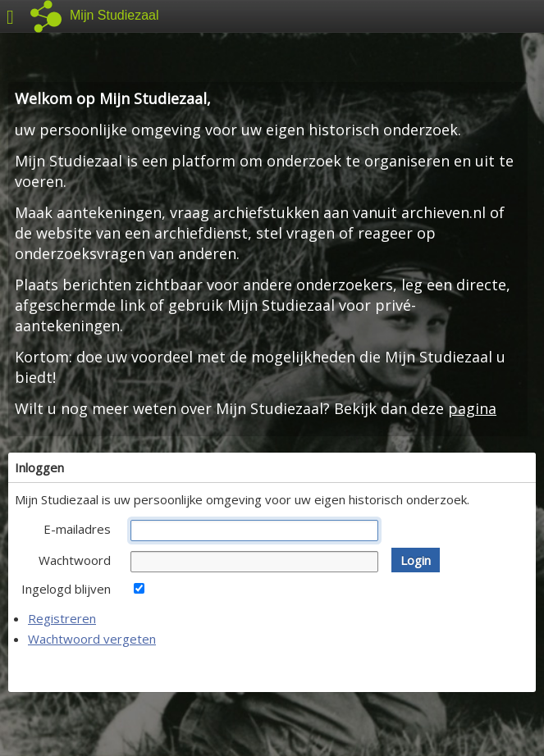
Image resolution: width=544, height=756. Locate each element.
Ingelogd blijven (66, 589)
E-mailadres (77, 529)
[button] (416, 560)
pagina (472, 408)
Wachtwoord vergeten (92, 639)
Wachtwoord (75, 560)
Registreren (62, 618)
